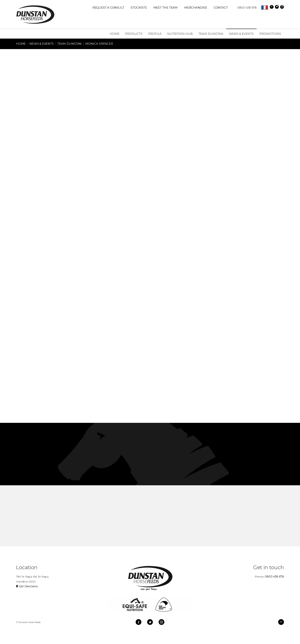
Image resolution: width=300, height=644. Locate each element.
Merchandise (196, 8)
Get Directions (27, 586)
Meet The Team (165, 8)
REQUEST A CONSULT (108, 8)
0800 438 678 (245, 8)
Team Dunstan (70, 44)
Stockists (139, 8)
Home (21, 44)
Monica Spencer (99, 44)
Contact (221, 8)
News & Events (41, 44)
